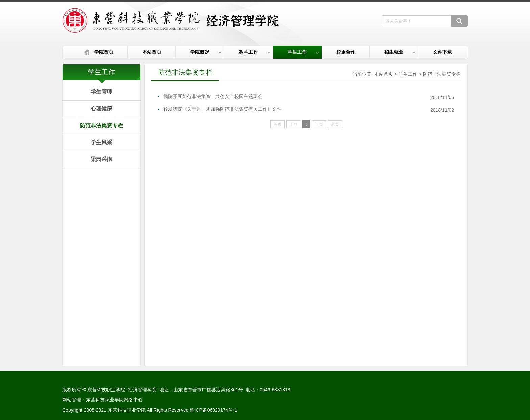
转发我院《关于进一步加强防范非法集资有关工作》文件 (222, 109)
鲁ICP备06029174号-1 (213, 410)
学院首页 (104, 52)
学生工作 (303, 52)
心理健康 (101, 109)
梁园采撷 (101, 159)
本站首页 (152, 52)
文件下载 (442, 52)
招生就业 (400, 52)
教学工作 (255, 52)
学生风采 (101, 142)
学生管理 (101, 92)
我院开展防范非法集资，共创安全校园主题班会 (213, 96)
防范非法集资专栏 (101, 125)
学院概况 (206, 52)
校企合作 (346, 52)
